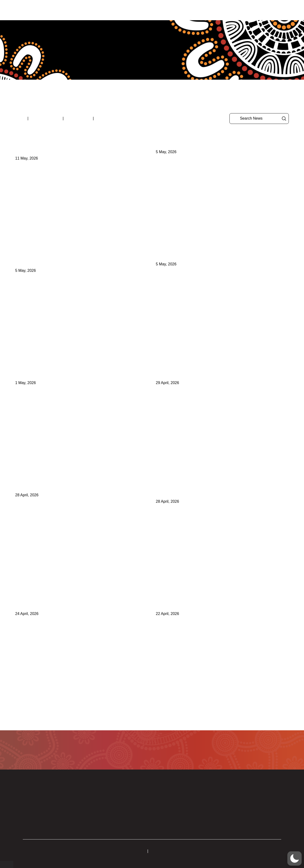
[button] (289, 10)
